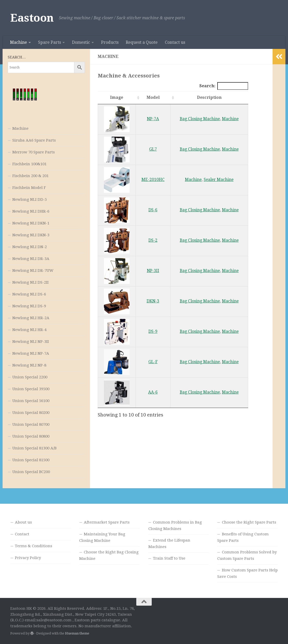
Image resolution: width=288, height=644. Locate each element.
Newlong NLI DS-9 (29, 306)
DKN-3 (153, 301)
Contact (22, 534)
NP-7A (153, 119)
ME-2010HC (153, 180)
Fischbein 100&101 (29, 164)
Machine (19, 42)
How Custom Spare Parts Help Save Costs (247, 573)
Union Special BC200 (31, 472)
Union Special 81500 (31, 460)
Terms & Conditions (34, 546)
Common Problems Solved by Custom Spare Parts (247, 555)
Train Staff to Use (169, 558)
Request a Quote (142, 42)
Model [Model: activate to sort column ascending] (153, 97)
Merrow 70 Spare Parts (34, 152)
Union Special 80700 (31, 424)
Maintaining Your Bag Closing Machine (102, 537)
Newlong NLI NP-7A (31, 353)
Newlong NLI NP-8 (29, 365)
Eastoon (32, 18)
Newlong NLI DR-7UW (33, 271)
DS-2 (153, 240)
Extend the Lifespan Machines (169, 543)
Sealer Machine (219, 180)
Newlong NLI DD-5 (30, 199)
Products (110, 42)
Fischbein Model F (29, 188)
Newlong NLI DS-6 (29, 294)
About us (23, 522)
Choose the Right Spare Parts (249, 522)
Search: (224, 86)
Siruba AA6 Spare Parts (34, 140)
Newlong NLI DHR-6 (31, 211)
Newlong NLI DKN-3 (31, 235)
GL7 (153, 149)
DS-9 (153, 331)
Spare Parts (49, 42)
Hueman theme (77, 633)
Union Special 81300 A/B (34, 448)
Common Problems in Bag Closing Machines (175, 525)
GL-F (153, 362)
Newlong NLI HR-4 (29, 330)
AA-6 (153, 392)
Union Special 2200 (30, 377)
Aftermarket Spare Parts (107, 522)
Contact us (175, 42)
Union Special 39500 (31, 389)
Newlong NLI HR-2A (31, 318)
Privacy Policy (28, 558)
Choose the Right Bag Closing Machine (109, 555)
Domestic (81, 42)
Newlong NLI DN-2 (30, 247)
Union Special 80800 (31, 436)
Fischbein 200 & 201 (30, 176)
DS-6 (153, 210)
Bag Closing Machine (200, 119)
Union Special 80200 (31, 413)
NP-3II (153, 271)
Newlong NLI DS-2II (30, 282)
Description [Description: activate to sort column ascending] (209, 97)
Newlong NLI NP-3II (31, 342)
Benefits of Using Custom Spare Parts (243, 537)
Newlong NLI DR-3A (31, 259)
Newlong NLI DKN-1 (31, 223)
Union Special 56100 (31, 401)
